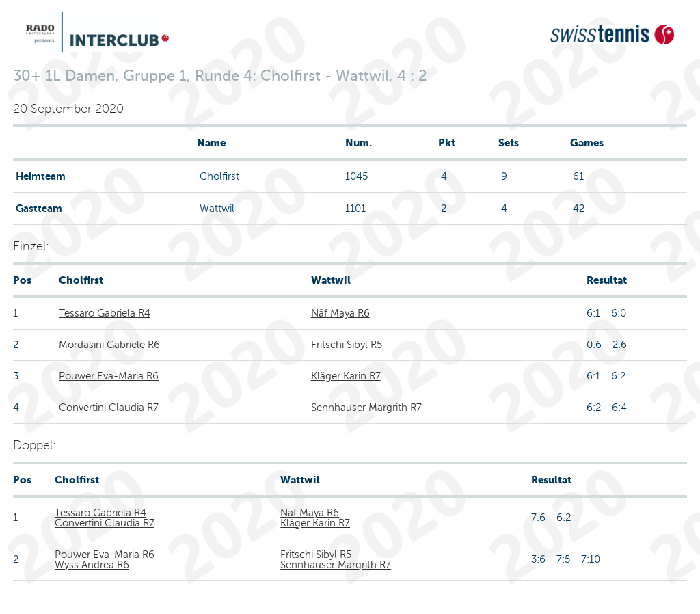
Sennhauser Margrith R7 (366, 408)
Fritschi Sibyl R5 (347, 345)
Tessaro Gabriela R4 (105, 313)
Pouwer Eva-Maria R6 (109, 376)
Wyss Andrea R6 (92, 565)
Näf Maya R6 (340, 313)
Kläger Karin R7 (346, 376)
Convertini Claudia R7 (109, 408)
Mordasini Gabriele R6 (109, 345)
